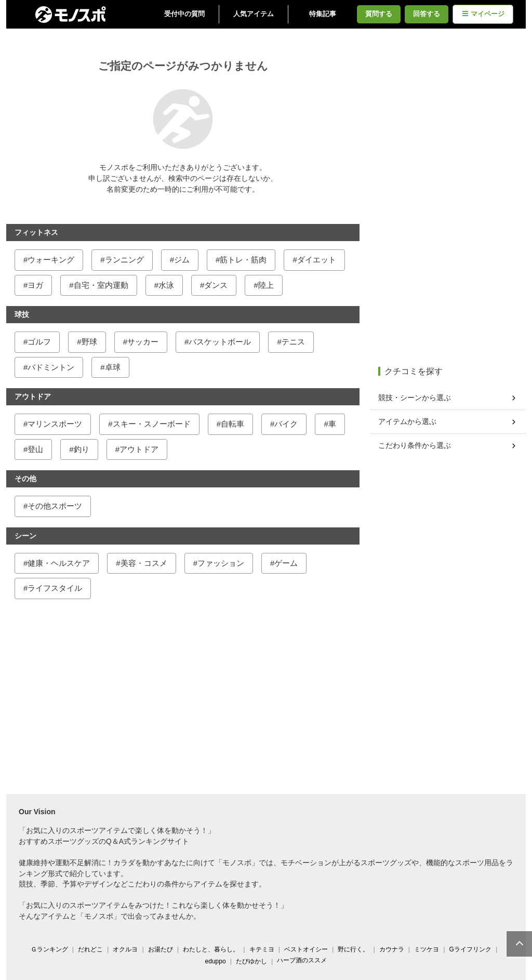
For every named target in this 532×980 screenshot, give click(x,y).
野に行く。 (355, 949)
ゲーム (288, 563)
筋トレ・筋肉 (245, 260)
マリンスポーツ (57, 424)
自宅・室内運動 (103, 285)
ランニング (127, 260)
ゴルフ (41, 342)
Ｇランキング (51, 949)
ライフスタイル (57, 588)
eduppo (218, 961)
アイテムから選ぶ (409, 421)
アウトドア (141, 449)
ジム (184, 260)
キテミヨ (264, 949)
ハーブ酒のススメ (304, 960)
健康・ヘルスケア (61, 563)
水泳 (168, 285)
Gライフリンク (473, 949)
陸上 (268, 285)
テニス (295, 342)
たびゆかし (254, 961)
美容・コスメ (146, 563)
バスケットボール (222, 342)
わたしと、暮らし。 (213, 949)
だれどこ (92, 949)
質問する (381, 14)
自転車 (235, 424)
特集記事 (325, 14)
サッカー (145, 342)
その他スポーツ (57, 506)
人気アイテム (256, 14)
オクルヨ (127, 949)
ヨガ (37, 285)
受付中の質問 (187, 14)
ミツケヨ (429, 949)
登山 (37, 449)
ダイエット (319, 260)
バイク (288, 424)
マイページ (486, 14)
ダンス (218, 285)
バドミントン (53, 367)
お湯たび (163, 949)
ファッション (223, 563)
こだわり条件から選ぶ (417, 445)
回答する (429, 14)
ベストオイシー (308, 949)
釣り (84, 449)
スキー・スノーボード (154, 424)
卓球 (115, 367)
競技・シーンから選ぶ (417, 398)
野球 (91, 342)
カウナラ (394, 949)
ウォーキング (53, 260)
